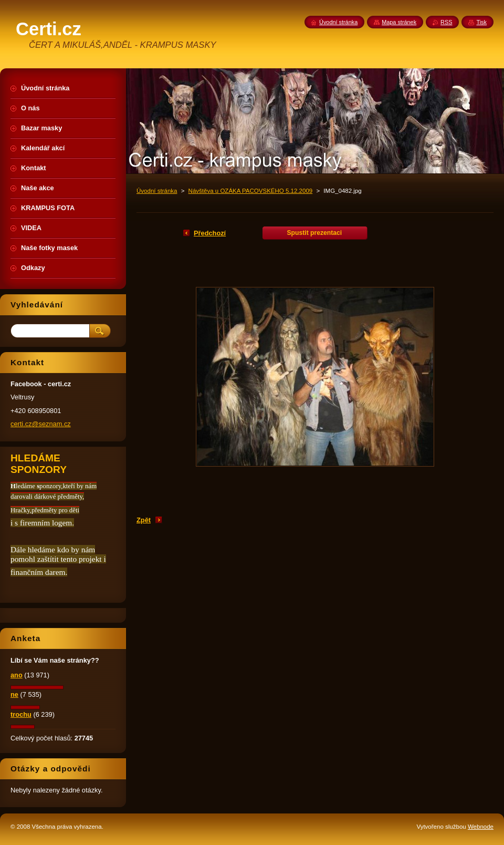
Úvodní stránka (157, 191)
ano (17, 675)
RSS (446, 22)
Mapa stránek (399, 22)
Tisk (481, 22)
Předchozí (210, 233)
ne (14, 694)
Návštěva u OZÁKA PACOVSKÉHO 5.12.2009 (251, 191)
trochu (21, 714)
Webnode (481, 827)
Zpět (144, 520)
